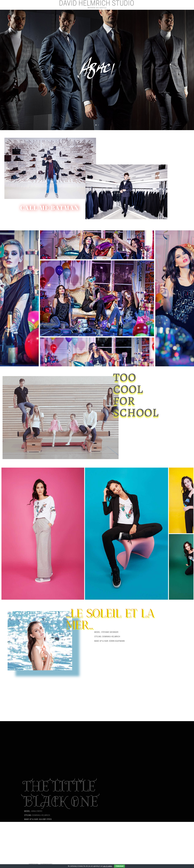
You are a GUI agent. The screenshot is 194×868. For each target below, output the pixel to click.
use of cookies (108, 866)
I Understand (119, 866)
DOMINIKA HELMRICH (111, 637)
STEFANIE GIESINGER (110, 632)
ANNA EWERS (37, 811)
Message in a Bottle (97, 8)
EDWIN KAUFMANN (117, 641)
